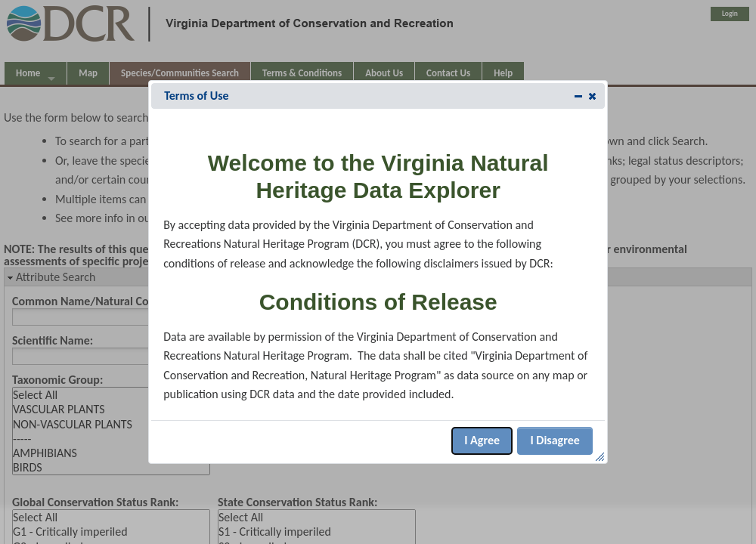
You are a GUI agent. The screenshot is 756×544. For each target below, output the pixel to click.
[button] (592, 96)
